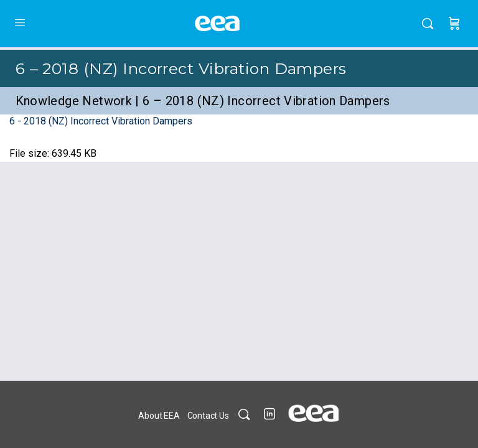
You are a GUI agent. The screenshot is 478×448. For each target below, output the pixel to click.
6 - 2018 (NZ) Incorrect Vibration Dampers (101, 121)
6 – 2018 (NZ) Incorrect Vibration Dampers (181, 68)
